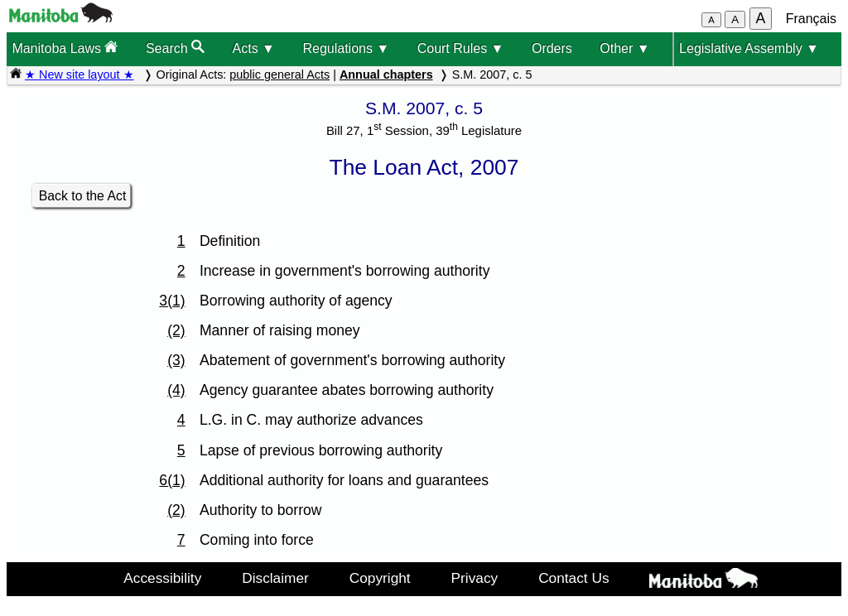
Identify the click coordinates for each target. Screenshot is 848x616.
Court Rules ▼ (461, 48)
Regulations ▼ (346, 48)
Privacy (475, 578)
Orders (552, 48)
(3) (176, 360)
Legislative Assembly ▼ (749, 48)
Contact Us (573, 578)
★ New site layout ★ (79, 75)
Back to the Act (83, 196)
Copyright (380, 578)
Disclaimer (275, 578)
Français (811, 19)
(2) (176, 330)
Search (175, 48)
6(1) (172, 480)
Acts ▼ (254, 48)
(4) (176, 390)
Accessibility (162, 578)
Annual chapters (386, 75)
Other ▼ (624, 48)
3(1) (172, 301)
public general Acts (279, 75)
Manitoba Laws (65, 48)
